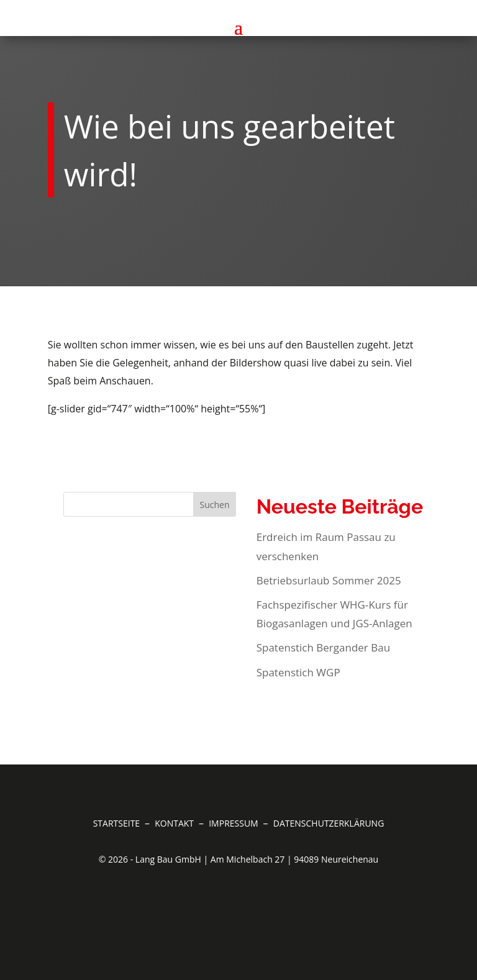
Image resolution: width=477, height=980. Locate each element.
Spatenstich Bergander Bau (323, 647)
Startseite (118, 823)
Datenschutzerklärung (329, 823)
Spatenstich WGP (298, 672)
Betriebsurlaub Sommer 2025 (329, 580)
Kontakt (175, 823)
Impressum (234, 823)
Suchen (214, 505)
